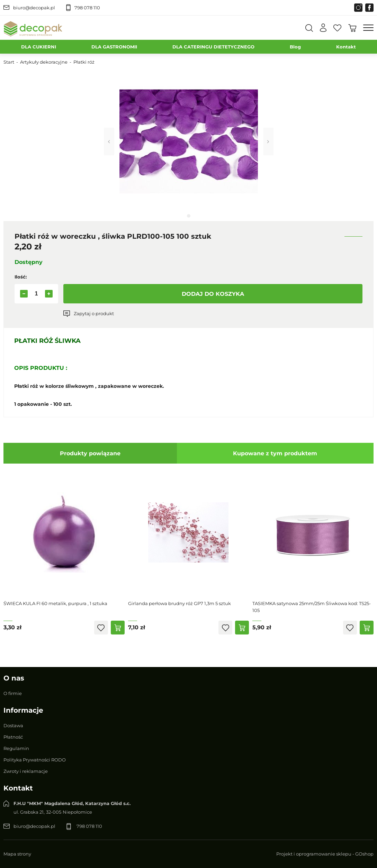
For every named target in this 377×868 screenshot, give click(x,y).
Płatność (13, 737)
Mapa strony (17, 854)
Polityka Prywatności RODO (35, 760)
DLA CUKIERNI (39, 47)
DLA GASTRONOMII (114, 47)
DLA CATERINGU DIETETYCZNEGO (213, 47)
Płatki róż (84, 62)
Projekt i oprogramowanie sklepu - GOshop (325, 854)
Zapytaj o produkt (94, 313)
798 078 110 (87, 8)
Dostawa (13, 725)
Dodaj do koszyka (213, 294)
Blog (295, 47)
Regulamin (16, 748)
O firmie (13, 693)
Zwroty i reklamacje (26, 771)
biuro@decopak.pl (34, 8)
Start (9, 62)
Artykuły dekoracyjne (44, 62)
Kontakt (346, 47)
